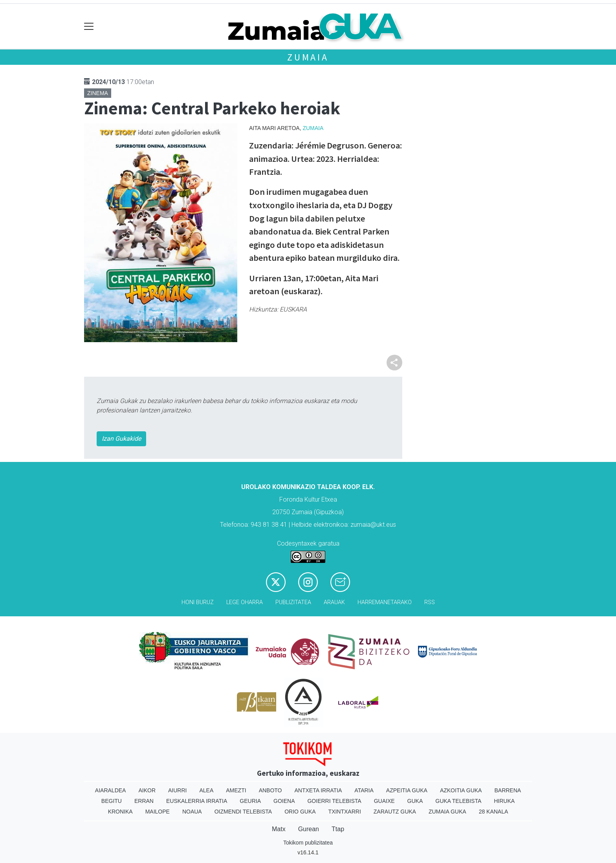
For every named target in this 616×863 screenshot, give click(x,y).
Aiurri (177, 790)
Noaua (192, 812)
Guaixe (384, 801)
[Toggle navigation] (89, 27)
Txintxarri (345, 812)
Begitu (112, 801)
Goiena (284, 801)
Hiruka (504, 801)
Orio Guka (300, 812)
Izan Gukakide (121, 439)
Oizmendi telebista (243, 812)
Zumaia (308, 57)
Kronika (120, 812)
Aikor (147, 790)
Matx (279, 829)
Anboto (270, 790)
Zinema (98, 93)
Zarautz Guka (395, 812)
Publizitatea (293, 602)
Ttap (338, 829)
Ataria (364, 790)
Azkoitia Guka (461, 790)
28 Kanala (494, 812)
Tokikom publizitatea (308, 843)
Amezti (236, 790)
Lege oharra (245, 602)
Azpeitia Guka (407, 790)
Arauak (334, 602)
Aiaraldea (111, 790)
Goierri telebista (334, 801)
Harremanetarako (385, 602)
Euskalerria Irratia (197, 801)
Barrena (508, 790)
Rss (430, 602)
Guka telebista (458, 801)
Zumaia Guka (447, 812)
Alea (206, 790)
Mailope (158, 812)
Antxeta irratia (318, 790)
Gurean (309, 829)
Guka (415, 801)
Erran (144, 801)
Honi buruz (198, 602)
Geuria (250, 801)
